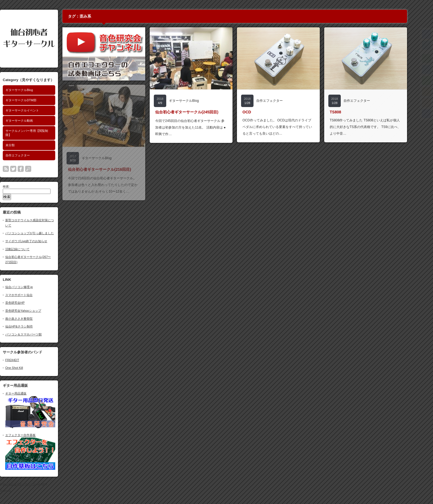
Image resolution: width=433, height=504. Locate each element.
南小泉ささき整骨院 (31, 319)
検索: (18, 186)
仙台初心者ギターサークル (31, 484)
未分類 (22, 145)
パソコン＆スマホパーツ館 (35, 334)
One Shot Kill (26, 368)
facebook (33, 169)
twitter (25, 169)
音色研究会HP (27, 303)
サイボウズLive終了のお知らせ (38, 241)
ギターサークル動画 (31, 121)
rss (18, 169)
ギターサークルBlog (31, 90)
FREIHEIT (24, 360)
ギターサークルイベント (34, 110)
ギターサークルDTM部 (33, 100)
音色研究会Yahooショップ (35, 311)
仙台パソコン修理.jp (31, 287)
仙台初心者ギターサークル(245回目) (199, 112)
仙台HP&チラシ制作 (31, 326)
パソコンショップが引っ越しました (41, 233)
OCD (259, 112)
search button (40, 169)
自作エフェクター (30, 155)
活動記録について (29, 249)
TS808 (347, 112)
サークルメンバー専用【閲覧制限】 (39, 133)
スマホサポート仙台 (31, 295)
